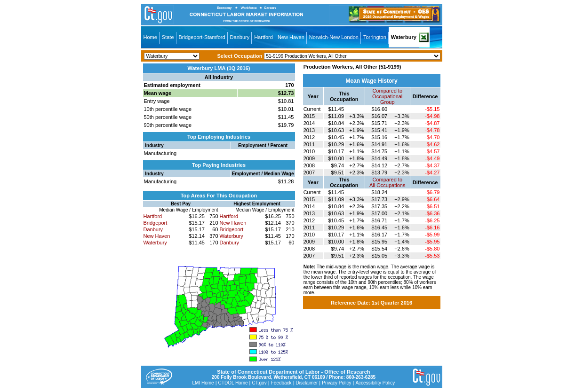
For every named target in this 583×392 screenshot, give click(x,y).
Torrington (375, 37)
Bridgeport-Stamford (202, 37)
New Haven (291, 37)
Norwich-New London (334, 37)
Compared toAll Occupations (387, 182)
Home (150, 37)
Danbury (240, 37)
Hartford (264, 37)
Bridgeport (156, 223)
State (168, 37)
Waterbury (404, 37)
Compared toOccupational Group (387, 96)
